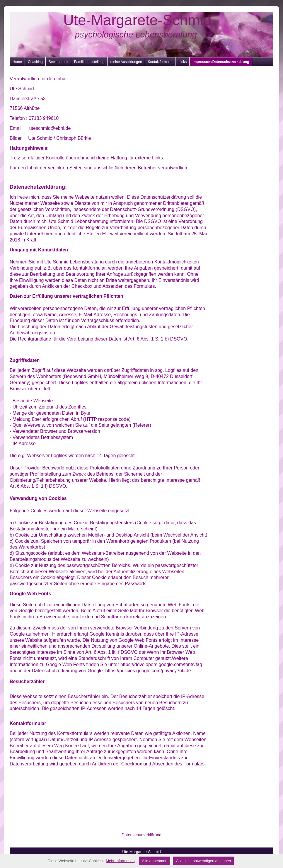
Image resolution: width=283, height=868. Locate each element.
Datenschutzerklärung (141, 835)
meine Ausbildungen (126, 62)
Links (183, 62)
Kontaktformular (160, 62)
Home (17, 62)
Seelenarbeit (58, 62)
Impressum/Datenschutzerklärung (221, 62)
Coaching (35, 62)
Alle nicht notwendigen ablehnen (203, 861)
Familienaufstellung (89, 62)
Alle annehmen (155, 861)
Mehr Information (120, 861)
